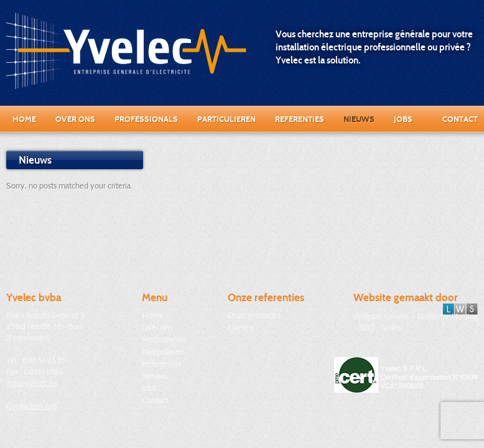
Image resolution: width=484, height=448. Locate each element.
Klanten (241, 327)
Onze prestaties (254, 315)
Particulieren (226, 119)
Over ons (75, 119)
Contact (460, 119)
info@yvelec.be (32, 383)
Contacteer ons (32, 406)
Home (24, 119)
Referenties (300, 119)
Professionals (146, 119)
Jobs (403, 119)
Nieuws (359, 119)
